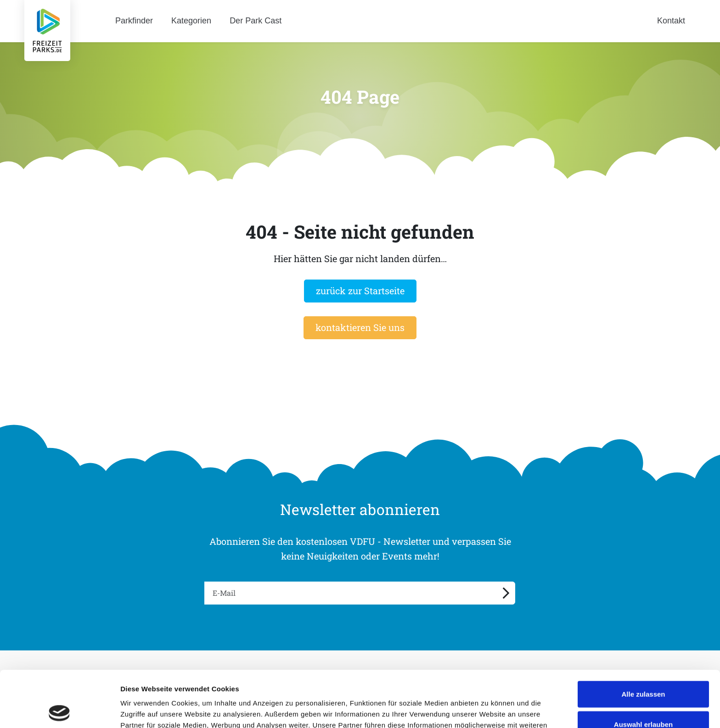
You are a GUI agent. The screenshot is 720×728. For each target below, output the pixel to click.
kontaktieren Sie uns (360, 327)
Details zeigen (488, 710)
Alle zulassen (643, 638)
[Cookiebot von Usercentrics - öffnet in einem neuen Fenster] (59, 710)
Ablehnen (643, 698)
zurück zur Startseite (360, 291)
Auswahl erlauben (643, 668)
